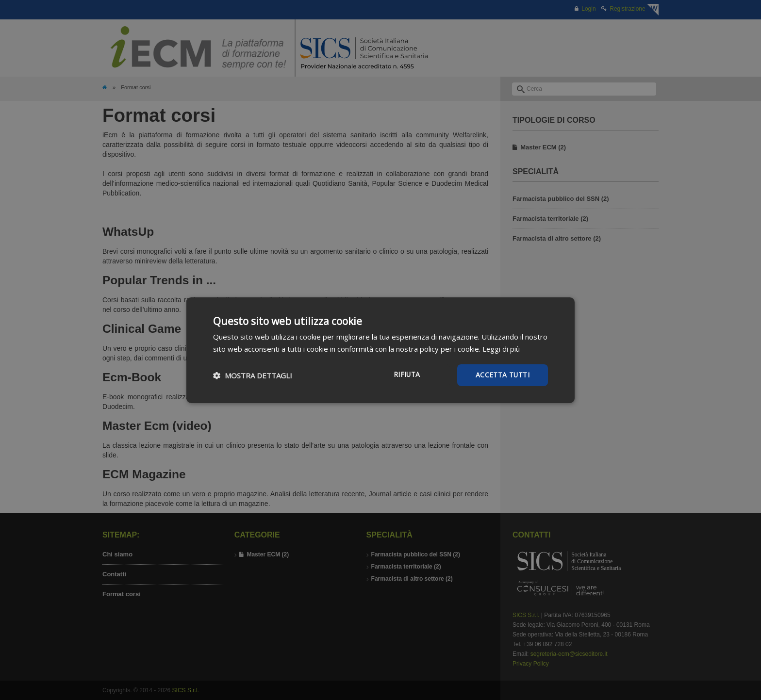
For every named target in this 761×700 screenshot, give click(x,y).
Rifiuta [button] (406, 374)
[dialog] (380, 350)
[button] (253, 375)
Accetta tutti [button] (502, 375)
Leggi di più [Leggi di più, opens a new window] (501, 348)
